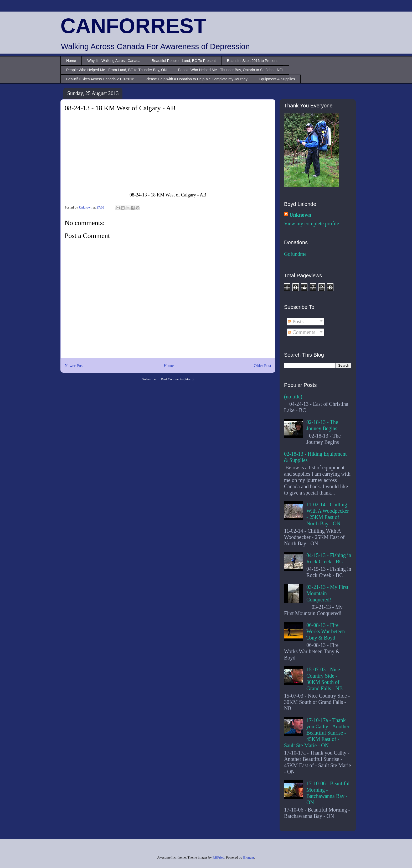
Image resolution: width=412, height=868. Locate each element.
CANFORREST (133, 26)
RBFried (218, 857)
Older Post (262, 365)
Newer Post (74, 365)
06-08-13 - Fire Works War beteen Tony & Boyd (326, 631)
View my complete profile (311, 224)
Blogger (248, 857)
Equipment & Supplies (277, 79)
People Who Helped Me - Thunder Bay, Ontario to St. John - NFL (231, 70)
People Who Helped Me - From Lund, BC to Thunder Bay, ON (116, 70)
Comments (302, 332)
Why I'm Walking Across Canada (114, 61)
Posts (296, 321)
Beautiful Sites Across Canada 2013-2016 (100, 79)
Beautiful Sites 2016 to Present (252, 61)
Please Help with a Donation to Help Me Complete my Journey (197, 79)
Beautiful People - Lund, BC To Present (184, 61)
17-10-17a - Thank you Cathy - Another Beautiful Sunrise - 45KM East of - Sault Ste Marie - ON (317, 733)
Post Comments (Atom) (177, 379)
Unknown (300, 215)
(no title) (293, 397)
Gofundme (295, 254)
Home (71, 61)
